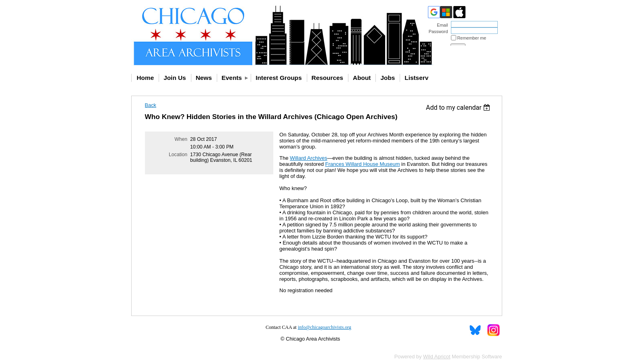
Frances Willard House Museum (363, 164)
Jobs (388, 78)
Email (441, 25)
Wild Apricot (437, 357)
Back (151, 105)
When (181, 139)
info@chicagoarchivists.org (325, 327)
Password (437, 31)
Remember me (472, 38)
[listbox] (459, 108)
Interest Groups (279, 78)
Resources (328, 78)
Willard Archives (308, 158)
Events (232, 78)
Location (178, 155)
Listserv (416, 78)
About (362, 78)
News (204, 78)
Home (146, 78)
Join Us (175, 78)
